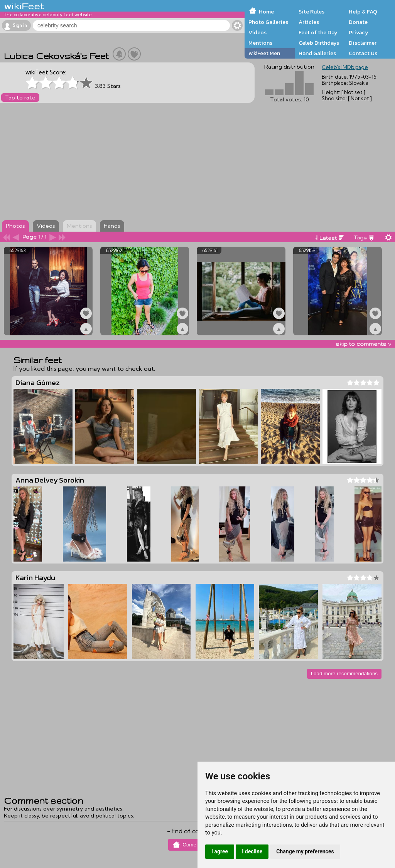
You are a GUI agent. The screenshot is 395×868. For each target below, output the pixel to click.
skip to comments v (363, 344)
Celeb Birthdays (319, 43)
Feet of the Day (318, 32)
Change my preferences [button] (305, 851)
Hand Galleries (317, 53)
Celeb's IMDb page (345, 67)
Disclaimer (363, 43)
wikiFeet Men (264, 53)
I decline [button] (252, 851)
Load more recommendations (344, 674)
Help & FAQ (363, 12)
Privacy (359, 32)
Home (266, 12)
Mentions (260, 43)
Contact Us (363, 53)
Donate (358, 22)
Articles (309, 22)
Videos (257, 32)
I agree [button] (220, 851)
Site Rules (311, 12)
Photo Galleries (268, 22)
